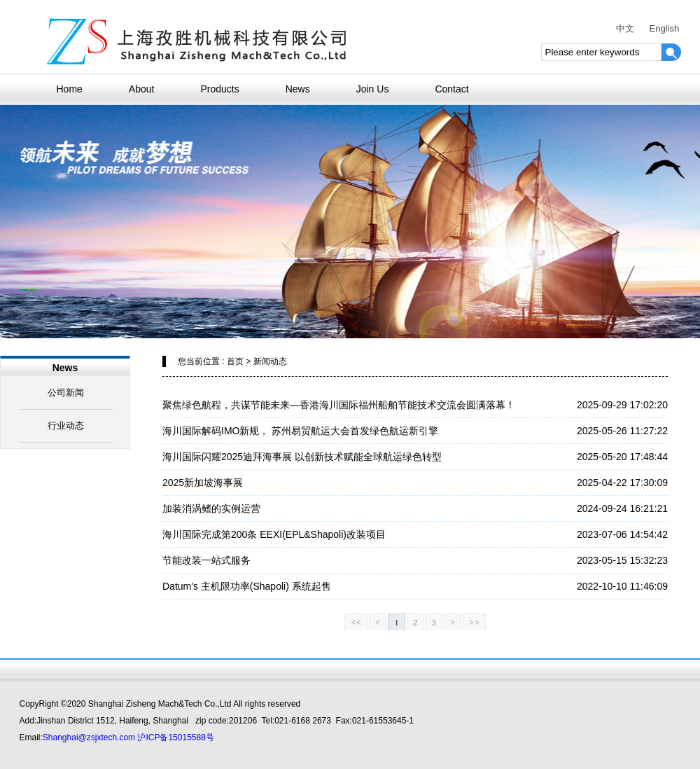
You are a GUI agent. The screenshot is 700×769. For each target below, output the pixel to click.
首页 (235, 361)
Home (70, 89)
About (142, 89)
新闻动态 (270, 361)
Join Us (373, 89)
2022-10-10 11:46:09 (622, 586)
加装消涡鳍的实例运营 (211, 508)
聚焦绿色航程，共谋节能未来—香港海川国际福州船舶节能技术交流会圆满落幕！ (339, 405)
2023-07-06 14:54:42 (622, 534)
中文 (625, 28)
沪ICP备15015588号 (175, 737)
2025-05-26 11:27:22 (622, 431)
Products (219, 89)
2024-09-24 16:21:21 (622, 508)
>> (474, 622)
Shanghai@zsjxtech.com (89, 737)
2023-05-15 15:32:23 (622, 560)
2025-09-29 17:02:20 (622, 405)
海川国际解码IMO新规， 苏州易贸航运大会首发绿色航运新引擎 (300, 431)
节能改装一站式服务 (206, 560)
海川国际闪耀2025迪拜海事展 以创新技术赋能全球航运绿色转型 (302, 457)
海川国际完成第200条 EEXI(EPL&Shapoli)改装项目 (274, 534)
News (298, 89)
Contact (451, 89)
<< (356, 622)
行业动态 (66, 425)
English (665, 28)
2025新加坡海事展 (203, 483)
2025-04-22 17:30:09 (622, 483)
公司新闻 (66, 393)
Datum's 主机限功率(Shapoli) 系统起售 (247, 586)
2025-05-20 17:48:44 (622, 457)
